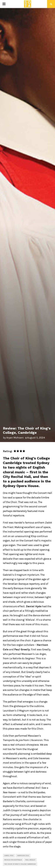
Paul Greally (30, 860)
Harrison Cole (23, 856)
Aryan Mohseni (15, 438)
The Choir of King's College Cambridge (20, 864)
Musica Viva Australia (13, 860)
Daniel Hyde (9, 856)
